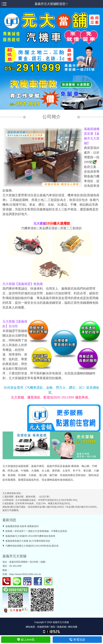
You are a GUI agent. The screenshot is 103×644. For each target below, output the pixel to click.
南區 (53, 627)
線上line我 (26, 640)
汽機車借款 (29, 228)
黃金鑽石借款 (48, 228)
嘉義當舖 (62, 627)
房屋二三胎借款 (71, 228)
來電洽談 (77, 640)
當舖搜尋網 (43, 627)
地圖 (43, 562)
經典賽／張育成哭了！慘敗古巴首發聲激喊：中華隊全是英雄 (36, 531)
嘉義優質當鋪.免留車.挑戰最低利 (22, 526)
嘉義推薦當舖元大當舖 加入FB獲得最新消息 (28, 541)
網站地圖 (73, 627)
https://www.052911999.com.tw (25, 574)
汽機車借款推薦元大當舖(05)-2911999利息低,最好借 (32, 546)
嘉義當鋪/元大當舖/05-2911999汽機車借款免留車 (30, 536)
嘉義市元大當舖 (14, 556)
